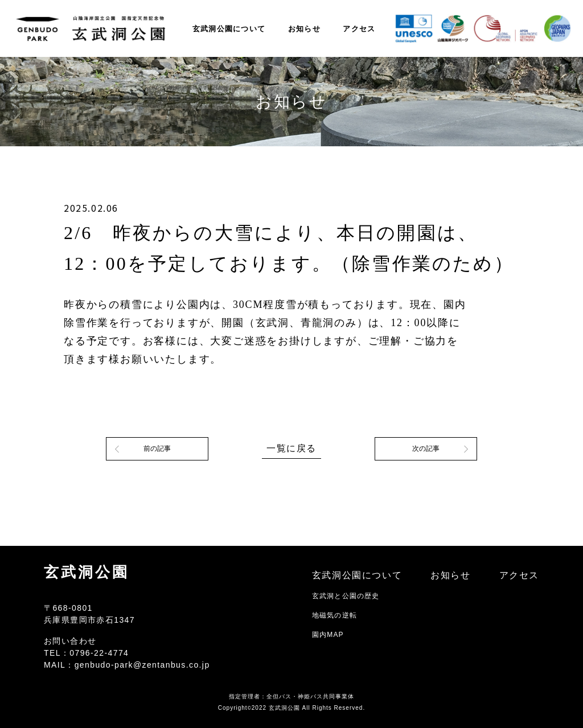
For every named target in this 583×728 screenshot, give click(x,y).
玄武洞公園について (229, 29)
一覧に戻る (291, 448)
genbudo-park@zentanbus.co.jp (142, 665)
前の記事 (157, 449)
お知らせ (304, 29)
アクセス (359, 29)
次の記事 (426, 449)
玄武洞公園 (87, 572)
